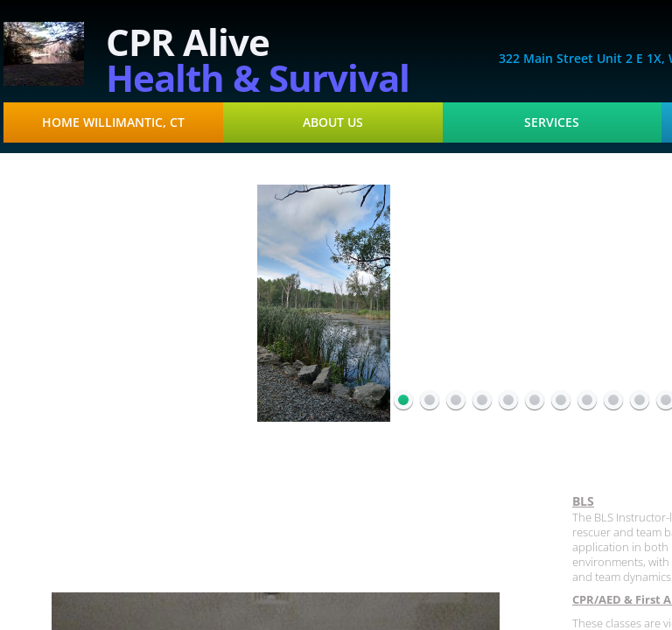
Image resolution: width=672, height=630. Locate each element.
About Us (333, 122)
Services (552, 122)
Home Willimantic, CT (113, 122)
